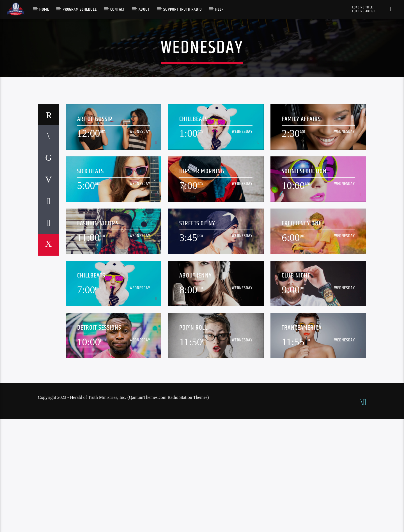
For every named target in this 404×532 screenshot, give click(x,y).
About (144, 9)
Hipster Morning (202, 285)
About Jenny (195, 389)
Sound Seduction (304, 285)
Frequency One (302, 337)
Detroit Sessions (99, 441)
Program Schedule (80, 9)
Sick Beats (90, 285)
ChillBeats (193, 233)
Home (44, 9)
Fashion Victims (98, 337)
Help (219, 9)
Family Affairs (301, 233)
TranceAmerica (302, 441)
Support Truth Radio (182, 9)
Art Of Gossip (95, 233)
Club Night (296, 389)
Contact (118, 9)
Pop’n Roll (193, 441)
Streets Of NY (197, 337)
